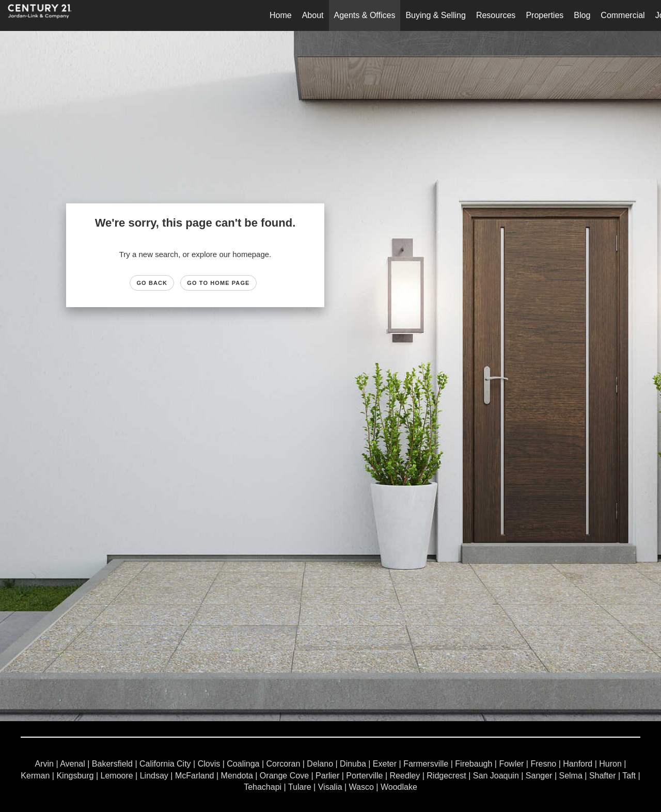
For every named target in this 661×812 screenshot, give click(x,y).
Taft (629, 776)
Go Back (152, 283)
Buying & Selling (436, 15)
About (313, 15)
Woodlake (399, 787)
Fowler (511, 764)
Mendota (237, 776)
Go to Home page (218, 283)
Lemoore (117, 776)
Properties (545, 15)
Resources (496, 15)
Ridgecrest (446, 776)
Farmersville (426, 764)
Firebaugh (474, 764)
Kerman (35, 776)
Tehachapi (263, 787)
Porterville (364, 776)
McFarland (195, 776)
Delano (320, 764)
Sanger (539, 776)
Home (281, 15)
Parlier (327, 776)
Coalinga (243, 764)
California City (165, 764)
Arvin (44, 764)
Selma (570, 776)
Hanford (578, 764)
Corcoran (283, 764)
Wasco (361, 787)
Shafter (603, 776)
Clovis (209, 764)
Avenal (73, 764)
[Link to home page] (45, 15)
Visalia (330, 787)
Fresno (543, 764)
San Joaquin (496, 776)
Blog (582, 15)
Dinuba (353, 764)
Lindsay (154, 776)
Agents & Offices (365, 15)
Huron (610, 764)
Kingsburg (75, 776)
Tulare (300, 787)
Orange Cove (284, 776)
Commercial (623, 15)
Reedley (405, 776)
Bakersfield (112, 764)
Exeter (385, 764)
